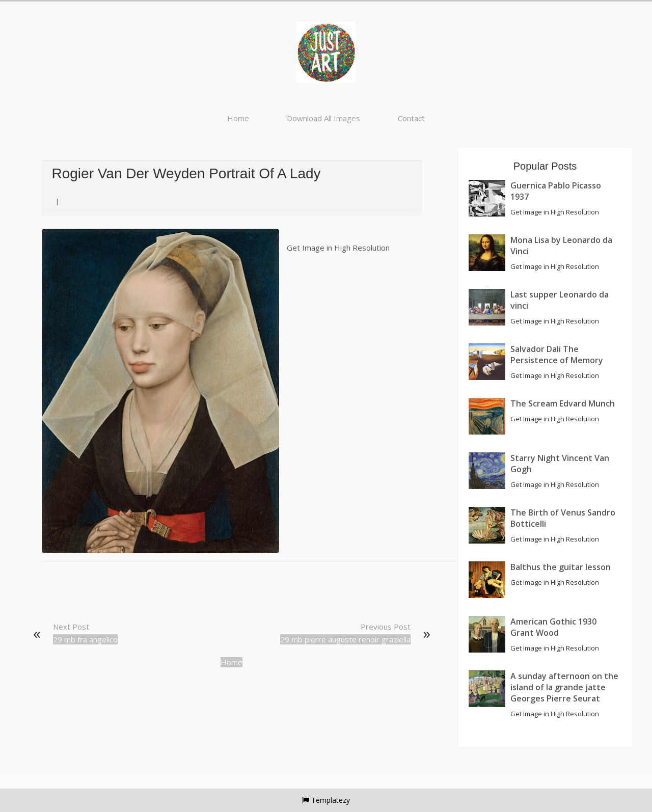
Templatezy (331, 800)
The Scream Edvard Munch (563, 403)
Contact (411, 118)
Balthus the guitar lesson (561, 567)
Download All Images (323, 118)
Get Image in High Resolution (338, 248)
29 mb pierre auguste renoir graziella (345, 639)
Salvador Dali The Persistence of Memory (557, 355)
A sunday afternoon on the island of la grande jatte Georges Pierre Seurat (564, 687)
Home (238, 118)
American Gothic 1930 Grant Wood (553, 627)
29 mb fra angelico (85, 639)
